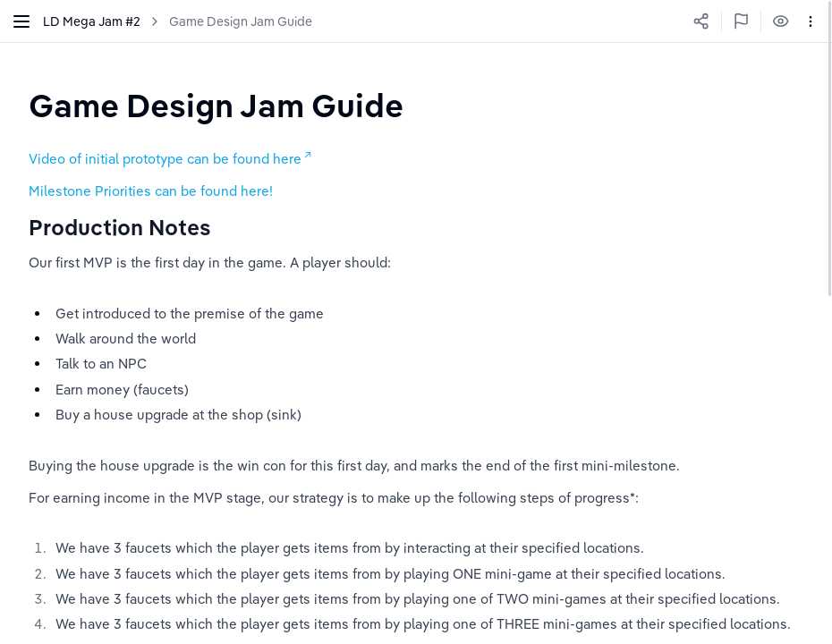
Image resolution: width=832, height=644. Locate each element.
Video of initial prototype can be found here (165, 159)
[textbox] (216, 105)
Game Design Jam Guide (241, 21)
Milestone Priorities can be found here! (151, 191)
